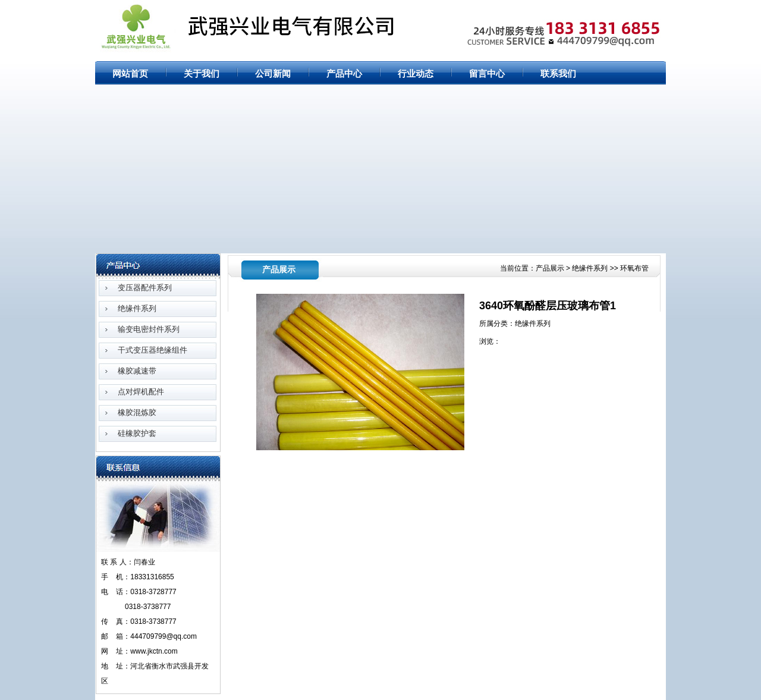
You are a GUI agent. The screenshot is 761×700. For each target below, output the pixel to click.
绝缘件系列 (137, 308)
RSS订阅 (649, 7)
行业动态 (416, 74)
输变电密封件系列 (149, 329)
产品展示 (551, 268)
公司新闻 (273, 74)
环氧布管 (634, 268)
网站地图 (615, 7)
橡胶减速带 (137, 371)
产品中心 (344, 74)
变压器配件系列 (145, 288)
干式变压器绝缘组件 (152, 350)
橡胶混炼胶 (137, 412)
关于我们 (202, 74)
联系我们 (558, 74)
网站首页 (580, 7)
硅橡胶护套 (137, 433)
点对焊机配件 (141, 392)
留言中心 (487, 74)
